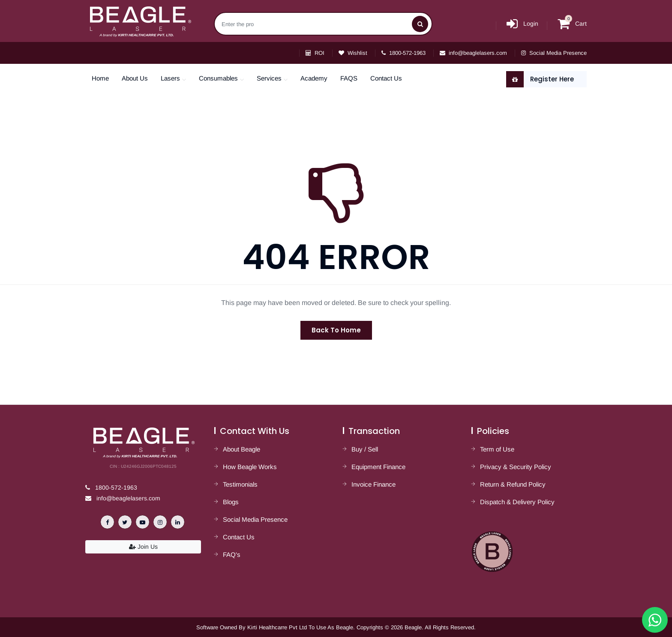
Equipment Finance (378, 467)
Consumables (218, 78)
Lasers (170, 78)
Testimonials (240, 484)
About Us (135, 78)
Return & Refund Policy (513, 484)
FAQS (349, 78)
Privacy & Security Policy (516, 467)
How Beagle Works (250, 467)
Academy (314, 78)
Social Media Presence (554, 53)
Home (100, 78)
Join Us (143, 547)
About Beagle (241, 449)
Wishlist (353, 53)
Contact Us (386, 78)
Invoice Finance (373, 484)
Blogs (231, 502)
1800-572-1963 (403, 53)
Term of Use (497, 449)
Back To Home (336, 330)
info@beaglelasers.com (473, 53)
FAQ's (232, 555)
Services (269, 78)
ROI (315, 53)
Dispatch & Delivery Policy (517, 502)
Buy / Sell (365, 449)
